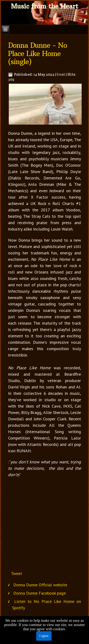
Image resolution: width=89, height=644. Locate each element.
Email (61, 74)
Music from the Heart (44, 6)
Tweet (16, 573)
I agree (44, 636)
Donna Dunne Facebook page (40, 593)
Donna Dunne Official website (40, 585)
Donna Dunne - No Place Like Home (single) (37, 54)
